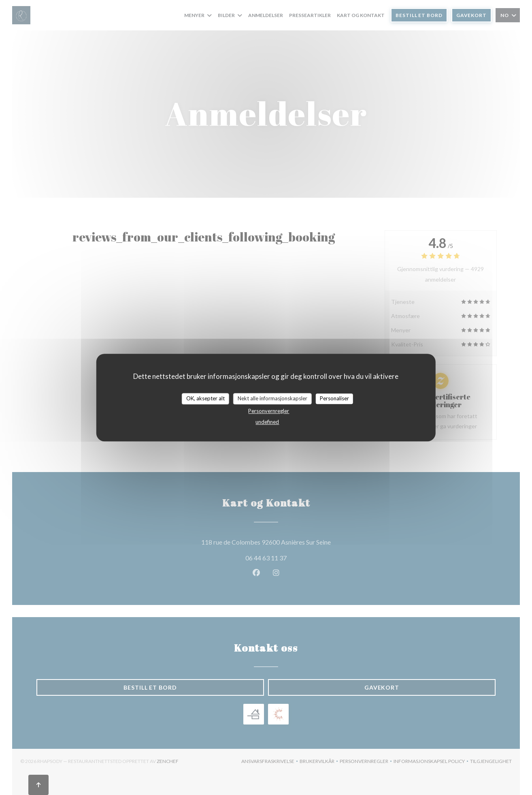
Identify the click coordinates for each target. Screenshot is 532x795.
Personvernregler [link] (269, 411)
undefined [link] (267, 422)
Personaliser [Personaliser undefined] (334, 398)
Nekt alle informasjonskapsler (272, 398)
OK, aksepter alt (205, 398)
